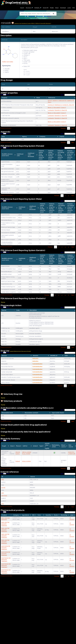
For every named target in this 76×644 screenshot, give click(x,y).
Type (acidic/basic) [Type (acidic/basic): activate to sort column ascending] (58, 413)
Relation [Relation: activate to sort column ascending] (36, 356)
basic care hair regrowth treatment (5, 524)
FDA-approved (32, 16)
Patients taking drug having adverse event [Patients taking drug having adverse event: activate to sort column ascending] (41, 155)
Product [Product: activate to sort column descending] (4, 515)
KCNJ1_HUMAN (26, 461)
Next (73, 128)
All (27, 16)
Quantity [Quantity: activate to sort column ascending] (48, 515)
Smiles (11, 62)
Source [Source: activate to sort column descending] (4, 310)
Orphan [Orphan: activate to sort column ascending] (62, 137)
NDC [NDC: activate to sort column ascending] (34, 515)
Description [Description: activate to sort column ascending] (33, 310)
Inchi (8, 62)
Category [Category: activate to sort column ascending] (16, 515)
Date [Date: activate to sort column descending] (3, 137)
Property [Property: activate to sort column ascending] (5, 98)
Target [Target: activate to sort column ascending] (4, 446)
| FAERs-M (37, 23)
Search (22, 8)
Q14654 (18, 454)
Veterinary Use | (18, 23)
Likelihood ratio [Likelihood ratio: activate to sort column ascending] (20, 155)
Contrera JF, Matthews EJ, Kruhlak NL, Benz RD (61, 105)
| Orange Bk (43, 23)
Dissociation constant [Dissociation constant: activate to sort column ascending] (31, 413)
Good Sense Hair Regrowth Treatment (6, 560)
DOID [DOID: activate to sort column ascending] (66, 356)
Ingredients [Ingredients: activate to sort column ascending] (26, 515)
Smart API (46, 8)
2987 (3, 493)
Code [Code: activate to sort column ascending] (18, 310)
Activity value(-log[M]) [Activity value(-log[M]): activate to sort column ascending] (47, 446)
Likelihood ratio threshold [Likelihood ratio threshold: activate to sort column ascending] (31, 155)
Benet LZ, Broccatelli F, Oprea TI (57, 108)
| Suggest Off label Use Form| (15, 351)
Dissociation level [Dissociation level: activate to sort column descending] (7, 413)
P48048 (18, 461)
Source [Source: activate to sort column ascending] (33, 477)
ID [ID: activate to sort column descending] (2, 477)
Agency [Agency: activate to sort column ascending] (24, 137)
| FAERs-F (33, 23)
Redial (52, 8)
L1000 (69, 8)
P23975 (44, 18)
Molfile (4, 62)
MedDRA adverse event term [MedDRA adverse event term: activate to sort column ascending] (7, 155)
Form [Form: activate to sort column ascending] (39, 515)
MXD (3, 480)
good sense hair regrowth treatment (6, 548)
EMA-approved (39, 16)
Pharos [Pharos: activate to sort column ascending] (18, 446)
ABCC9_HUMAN (27, 452)
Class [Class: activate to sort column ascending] (12, 446)
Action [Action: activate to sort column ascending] (35, 446)
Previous (63, 128)
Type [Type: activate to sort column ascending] (41, 446)
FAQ (74, 8)
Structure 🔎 (29, 8)
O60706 (18, 452)
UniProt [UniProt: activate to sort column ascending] (25, 446)
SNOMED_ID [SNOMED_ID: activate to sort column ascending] (54, 356)
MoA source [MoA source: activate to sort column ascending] (71, 446)
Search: (68, 95)
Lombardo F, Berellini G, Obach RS (57, 110)
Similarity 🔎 (38, 8)
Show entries (5, 95)
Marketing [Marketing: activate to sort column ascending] (64, 515)
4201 (3, 504)
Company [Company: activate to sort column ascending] (42, 137)
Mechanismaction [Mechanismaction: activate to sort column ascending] (55, 446)
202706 (3, 488)
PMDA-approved (47, 16)
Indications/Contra (26, 23)
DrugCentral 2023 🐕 (18, 3)
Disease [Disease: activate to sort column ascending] (4, 356)
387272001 (4, 496)
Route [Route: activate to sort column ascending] (56, 515)
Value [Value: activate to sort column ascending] (38, 98)
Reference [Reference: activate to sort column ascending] (52, 98)
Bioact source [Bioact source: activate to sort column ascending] (64, 446)
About (57, 8)
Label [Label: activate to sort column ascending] (72, 515)
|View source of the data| (26, 351)
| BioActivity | (48, 23)
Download (63, 8)
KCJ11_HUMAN (26, 454)
